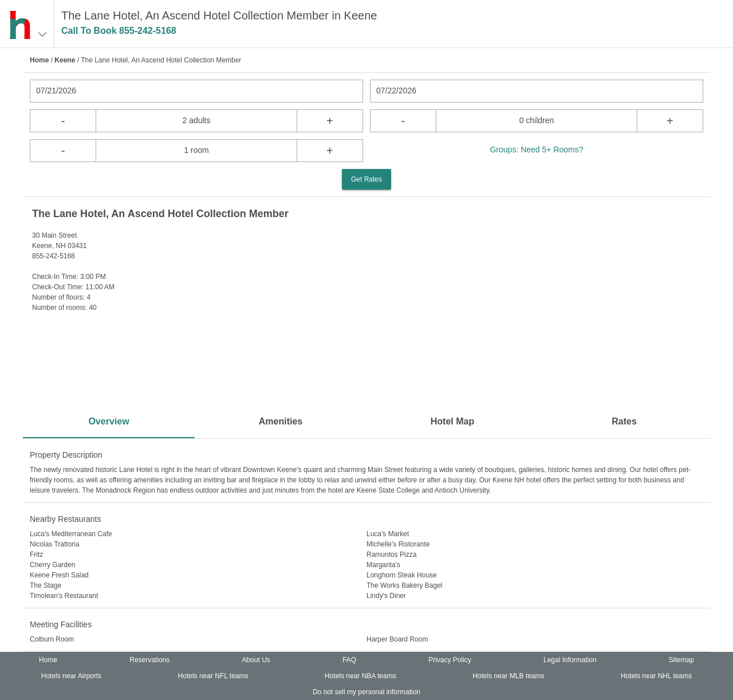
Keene (65, 60)
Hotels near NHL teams (656, 676)
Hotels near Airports (71, 676)
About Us (256, 660)
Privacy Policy (450, 660)
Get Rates (366, 179)
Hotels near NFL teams (213, 676)
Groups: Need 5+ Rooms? (536, 150)
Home (39, 60)
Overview (109, 421)
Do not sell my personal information (366, 692)
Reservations (149, 660)
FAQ (349, 660)
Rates (624, 421)
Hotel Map (452, 421)
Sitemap (681, 660)
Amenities (281, 421)
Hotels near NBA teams (360, 676)
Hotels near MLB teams (508, 676)
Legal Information (570, 660)
